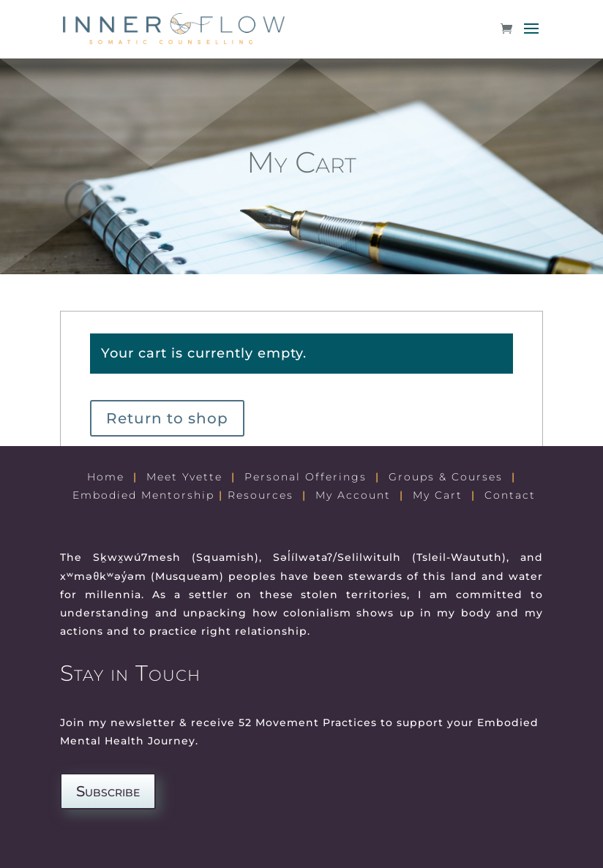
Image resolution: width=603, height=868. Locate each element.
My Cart (438, 495)
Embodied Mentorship (143, 495)
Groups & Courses (446, 477)
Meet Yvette (184, 477)
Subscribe (108, 791)
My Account (353, 495)
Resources (261, 495)
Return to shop (167, 418)
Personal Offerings (306, 477)
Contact (510, 495)
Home (106, 477)
